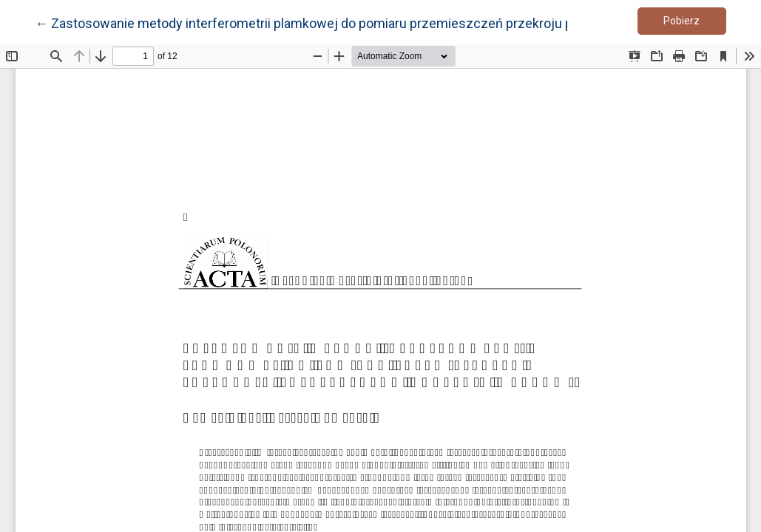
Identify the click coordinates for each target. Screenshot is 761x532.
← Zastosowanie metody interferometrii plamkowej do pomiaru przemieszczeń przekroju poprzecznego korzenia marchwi (396, 22)
